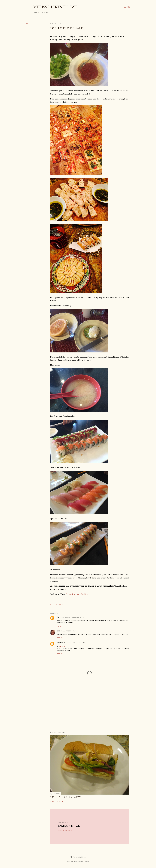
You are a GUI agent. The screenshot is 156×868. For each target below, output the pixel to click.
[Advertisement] (90, 710)
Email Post (59, 605)
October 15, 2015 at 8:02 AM (70, 631)
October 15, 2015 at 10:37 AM (75, 643)
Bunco (69, 594)
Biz (58, 631)
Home (36, 13)
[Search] (128, 7)
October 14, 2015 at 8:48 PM (74, 617)
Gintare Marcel (84, 861)
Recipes (44, 13)
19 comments (68, 830)
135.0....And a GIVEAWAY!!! (67, 797)
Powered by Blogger (78, 857)
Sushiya (84, 594)
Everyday (76, 594)
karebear (61, 617)
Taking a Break (69, 826)
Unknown (61, 643)
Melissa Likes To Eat (55, 7)
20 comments (60, 801)
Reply (59, 626)
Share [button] (27, 24)
